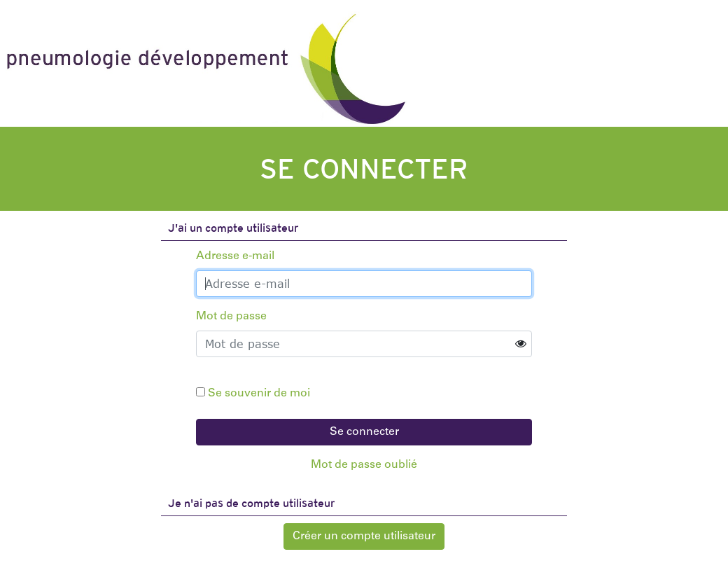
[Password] (364, 344)
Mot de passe (231, 317)
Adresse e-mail (235, 256)
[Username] (364, 284)
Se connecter (364, 432)
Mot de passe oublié (364, 465)
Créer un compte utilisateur (364, 536)
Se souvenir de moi (259, 394)
